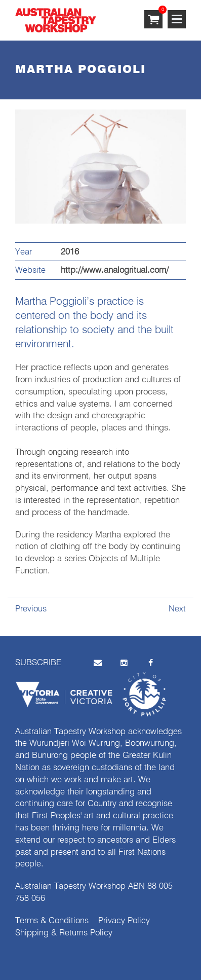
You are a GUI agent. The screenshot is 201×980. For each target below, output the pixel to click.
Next (177, 609)
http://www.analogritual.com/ (115, 270)
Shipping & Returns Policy (64, 933)
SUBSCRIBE (38, 663)
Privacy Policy (124, 921)
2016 (70, 252)
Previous (31, 609)
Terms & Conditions (52, 921)
